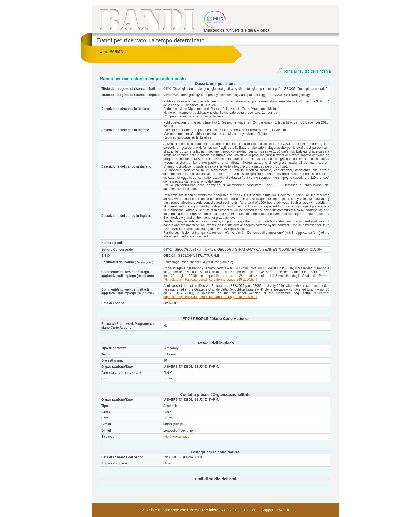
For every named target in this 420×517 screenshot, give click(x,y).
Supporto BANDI (275, 510)
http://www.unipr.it (176, 437)
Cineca (193, 510)
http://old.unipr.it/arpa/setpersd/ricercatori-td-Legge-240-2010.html (210, 280)
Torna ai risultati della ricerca (304, 71)
